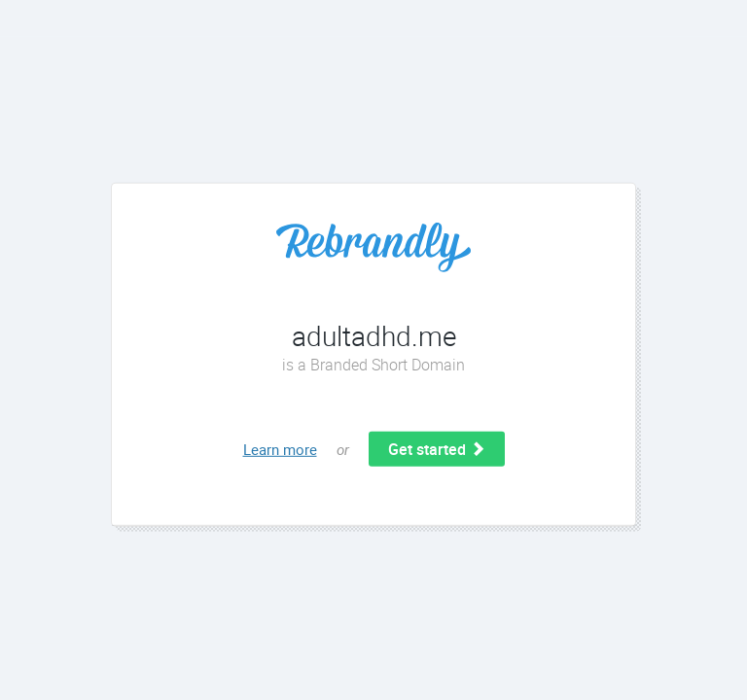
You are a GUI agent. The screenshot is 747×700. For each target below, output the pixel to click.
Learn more (280, 449)
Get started (437, 449)
